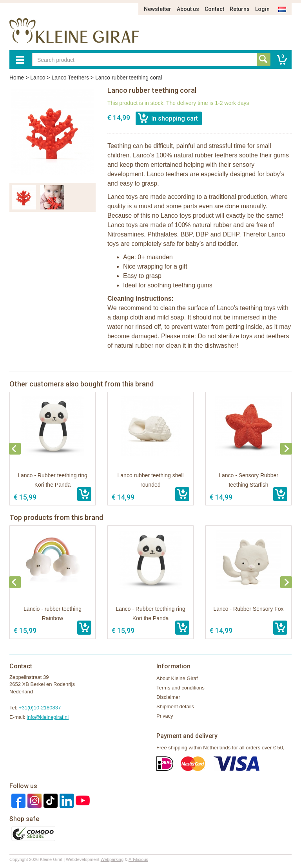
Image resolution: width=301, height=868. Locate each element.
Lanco (38, 78)
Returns (240, 9)
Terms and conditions (180, 688)
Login (262, 9)
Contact (214, 9)
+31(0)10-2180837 (40, 708)
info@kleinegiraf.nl (48, 717)
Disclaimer (168, 697)
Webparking (112, 859)
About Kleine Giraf (177, 678)
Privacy (165, 716)
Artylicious (138, 859)
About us (188, 9)
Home (17, 78)
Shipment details (175, 706)
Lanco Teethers (70, 78)
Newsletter (158, 9)
